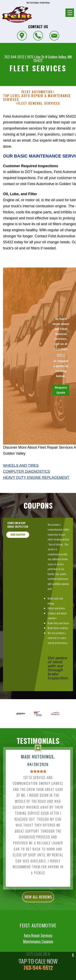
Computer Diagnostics (27, 472)
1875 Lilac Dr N (37, 57)
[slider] (38, 782)
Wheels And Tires (21, 466)
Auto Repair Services (38, 946)
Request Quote (61, 390)
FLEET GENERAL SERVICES (39, 103)
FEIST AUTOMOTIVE (37, 92)
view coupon (18, 545)
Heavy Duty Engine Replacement (36, 478)
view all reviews (38, 907)
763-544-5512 (14, 57)
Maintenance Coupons (38, 952)
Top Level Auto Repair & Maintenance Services (37, 98)
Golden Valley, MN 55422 (53, 59)
